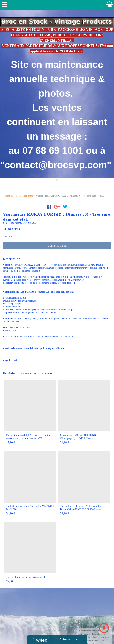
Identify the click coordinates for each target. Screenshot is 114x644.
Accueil (9, 196)
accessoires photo (25, 196)
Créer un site (68, 639)
